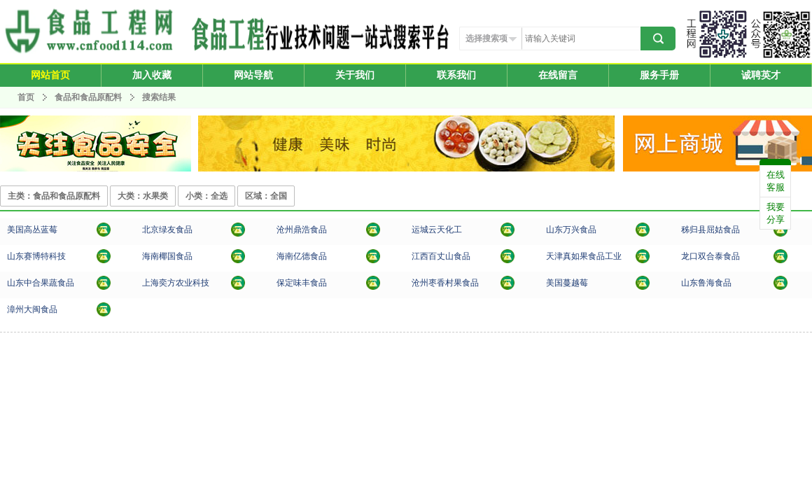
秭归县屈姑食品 (710, 230)
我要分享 (776, 213)
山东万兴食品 (571, 230)
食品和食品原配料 (89, 97)
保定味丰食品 (302, 283)
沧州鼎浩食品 (302, 230)
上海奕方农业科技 (176, 283)
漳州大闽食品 (32, 309)
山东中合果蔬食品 (41, 283)
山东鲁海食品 (706, 283)
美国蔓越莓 (567, 283)
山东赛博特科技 (36, 256)
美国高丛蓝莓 (32, 230)
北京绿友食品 (167, 230)
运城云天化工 (437, 230)
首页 (26, 97)
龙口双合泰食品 (710, 256)
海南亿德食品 (302, 256)
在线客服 (776, 181)
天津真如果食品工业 (584, 256)
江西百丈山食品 (441, 256)
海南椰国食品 (167, 256)
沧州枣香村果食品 (445, 283)
